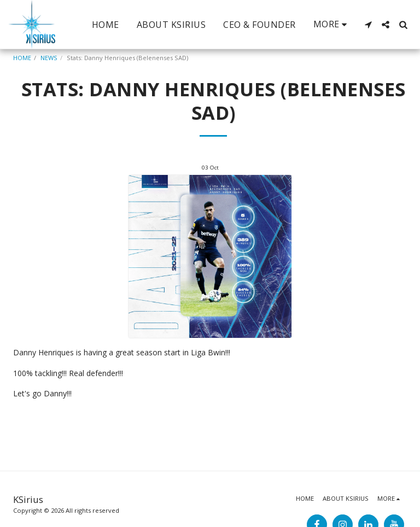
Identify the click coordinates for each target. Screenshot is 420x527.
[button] (368, 25)
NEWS (49, 58)
